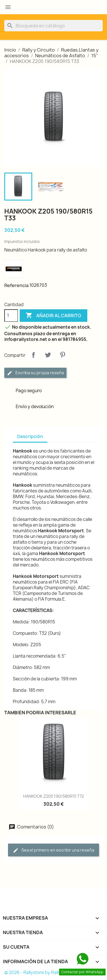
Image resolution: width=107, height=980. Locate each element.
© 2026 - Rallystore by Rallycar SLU (41, 972)
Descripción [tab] (30, 436)
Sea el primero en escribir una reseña (53, 850)
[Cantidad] (11, 316)
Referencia (16, 285)
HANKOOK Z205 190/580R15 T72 (53, 796)
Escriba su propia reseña (35, 373)
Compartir (33, 355)
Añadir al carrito (53, 316)
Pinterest (62, 355)
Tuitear (48, 355)
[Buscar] (53, 26)
